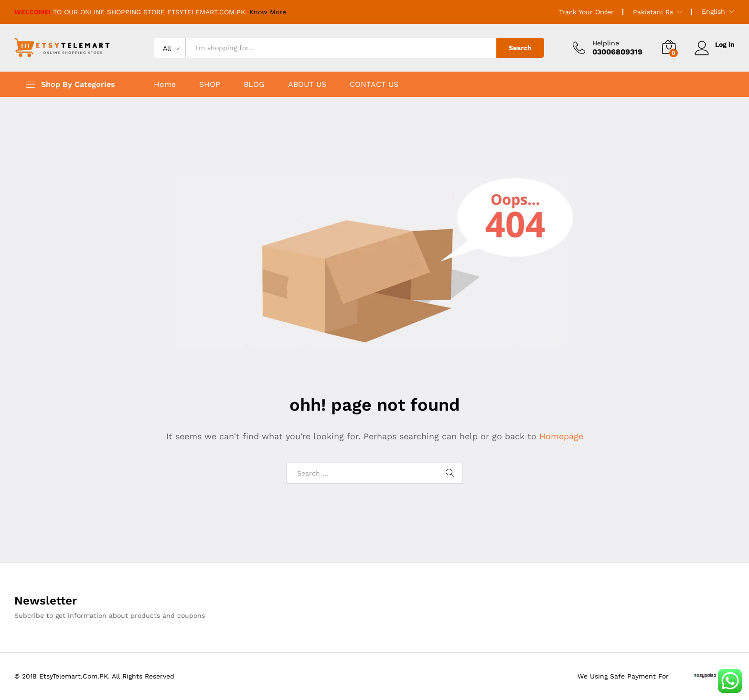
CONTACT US (374, 85)
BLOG (254, 85)
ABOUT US (307, 85)
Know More (268, 12)
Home (165, 85)
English (713, 11)
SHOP (210, 85)
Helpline (606, 43)
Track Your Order (586, 12)
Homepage (561, 436)
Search (520, 48)
